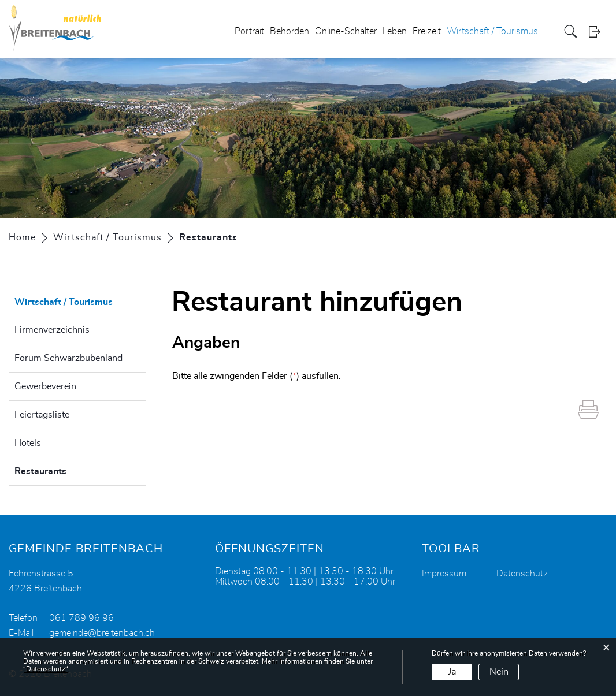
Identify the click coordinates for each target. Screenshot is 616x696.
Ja (452, 672)
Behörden (290, 31)
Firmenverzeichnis (52, 330)
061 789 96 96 (81, 618)
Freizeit (427, 31)
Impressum (444, 574)
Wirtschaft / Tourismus (492, 31)
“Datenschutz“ (45, 669)
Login (598, 31)
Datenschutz (522, 574)
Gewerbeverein (45, 386)
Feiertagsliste (42, 415)
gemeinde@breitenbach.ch (102, 633)
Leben (395, 31)
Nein (499, 672)
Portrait (249, 31)
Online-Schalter (346, 31)
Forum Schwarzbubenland (68, 358)
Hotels (28, 443)
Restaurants (69, 470)
